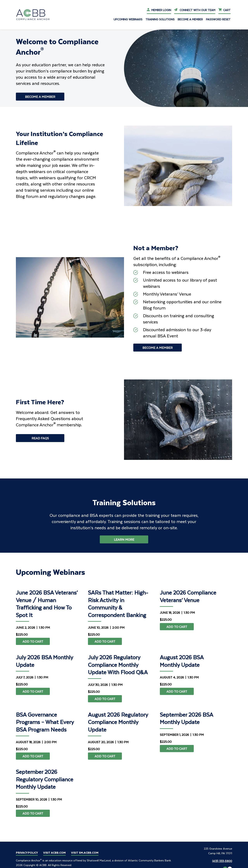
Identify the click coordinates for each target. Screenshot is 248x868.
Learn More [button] (124, 539)
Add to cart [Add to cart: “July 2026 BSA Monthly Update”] (33, 691)
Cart (224, 10)
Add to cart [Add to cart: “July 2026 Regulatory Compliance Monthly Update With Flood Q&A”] (105, 699)
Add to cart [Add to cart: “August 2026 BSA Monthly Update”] (177, 691)
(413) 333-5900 (222, 861)
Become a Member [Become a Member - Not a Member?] (158, 348)
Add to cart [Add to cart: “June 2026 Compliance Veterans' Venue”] (177, 627)
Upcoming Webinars (128, 19)
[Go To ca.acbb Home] (35, 14)
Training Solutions (160, 19)
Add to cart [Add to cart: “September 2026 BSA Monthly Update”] (177, 749)
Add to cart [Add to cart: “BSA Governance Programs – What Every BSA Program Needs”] (33, 756)
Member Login (159, 10)
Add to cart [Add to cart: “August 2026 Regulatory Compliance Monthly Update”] (105, 756)
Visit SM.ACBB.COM (85, 853)
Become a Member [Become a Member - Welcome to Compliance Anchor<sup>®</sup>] (40, 97)
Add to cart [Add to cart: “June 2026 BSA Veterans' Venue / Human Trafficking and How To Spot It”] (33, 641)
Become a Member (190, 19)
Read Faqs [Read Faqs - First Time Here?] (40, 438)
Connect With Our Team (195, 10)
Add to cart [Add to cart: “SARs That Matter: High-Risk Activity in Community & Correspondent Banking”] (105, 641)
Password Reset (218, 19)
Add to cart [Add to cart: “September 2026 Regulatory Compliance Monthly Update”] (33, 813)
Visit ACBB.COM (54, 853)
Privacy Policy (27, 853)
